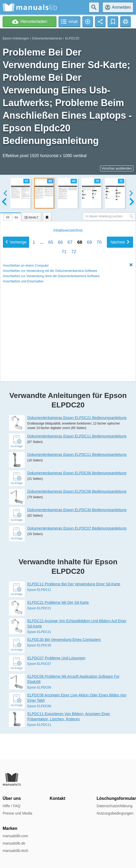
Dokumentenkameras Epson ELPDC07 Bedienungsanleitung (77, 553)
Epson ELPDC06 (39, 713)
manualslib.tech (15, 851)
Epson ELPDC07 (39, 689)
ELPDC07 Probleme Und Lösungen (56, 683)
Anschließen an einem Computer (26, 358)
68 (80, 335)
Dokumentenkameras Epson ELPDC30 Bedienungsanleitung (77, 535)
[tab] (11, 216)
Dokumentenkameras (47, 38)
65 (51, 335)
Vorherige (16, 334)
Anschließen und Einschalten (23, 374)
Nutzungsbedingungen (115, 813)
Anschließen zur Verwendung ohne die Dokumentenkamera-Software (51, 368)
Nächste (120, 334)
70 (99, 335)
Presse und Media (17, 813)
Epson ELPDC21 (39, 633)
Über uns (12, 798)
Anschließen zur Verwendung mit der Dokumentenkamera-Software (50, 363)
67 (70, 335)
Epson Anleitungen (16, 38)
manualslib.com (15, 836)
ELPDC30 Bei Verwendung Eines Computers (64, 665)
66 (61, 335)
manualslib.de (14, 843)
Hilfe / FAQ (12, 806)
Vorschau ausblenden (117, 168)
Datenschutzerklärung (114, 806)
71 (64, 344)
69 (89, 335)
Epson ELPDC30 (39, 671)
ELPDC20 (72, 38)
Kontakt (57, 798)
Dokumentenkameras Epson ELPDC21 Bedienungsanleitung (77, 443)
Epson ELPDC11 (39, 615)
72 (74, 344)
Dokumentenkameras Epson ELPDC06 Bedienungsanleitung (77, 498)
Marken (10, 828)
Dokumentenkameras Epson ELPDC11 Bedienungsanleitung (77, 461)
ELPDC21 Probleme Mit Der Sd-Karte (58, 628)
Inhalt (68, 323)
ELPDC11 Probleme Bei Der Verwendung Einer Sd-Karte (74, 609)
